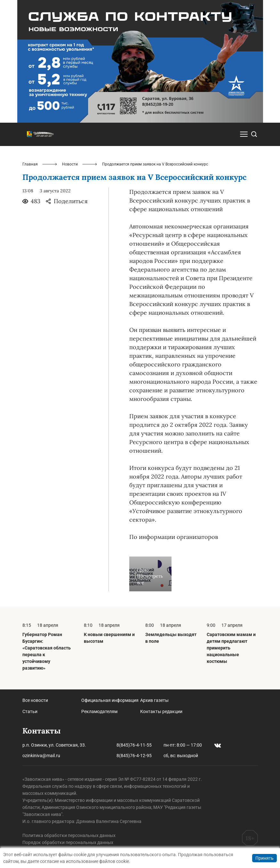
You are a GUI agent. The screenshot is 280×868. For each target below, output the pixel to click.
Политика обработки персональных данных (69, 835)
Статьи (30, 711)
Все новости (35, 700)
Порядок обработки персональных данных (68, 842)
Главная (30, 164)
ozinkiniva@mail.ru (41, 756)
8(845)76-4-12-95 (134, 756)
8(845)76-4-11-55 (134, 745)
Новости (70, 164)
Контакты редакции (161, 711)
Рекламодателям (99, 711)
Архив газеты (154, 700)
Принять (264, 858)
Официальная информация (110, 700)
